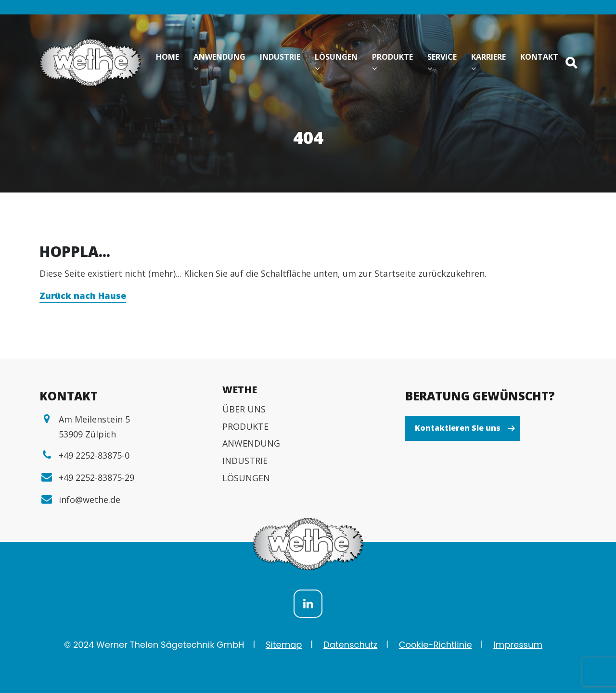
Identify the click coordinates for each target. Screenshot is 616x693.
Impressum (518, 645)
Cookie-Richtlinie (436, 645)
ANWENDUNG (251, 443)
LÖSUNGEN (246, 478)
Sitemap (284, 645)
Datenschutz (350, 645)
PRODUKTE (245, 426)
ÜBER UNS (244, 409)
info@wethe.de (90, 500)
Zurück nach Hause (83, 295)
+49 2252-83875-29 (96, 477)
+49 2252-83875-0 (94, 455)
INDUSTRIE (245, 461)
